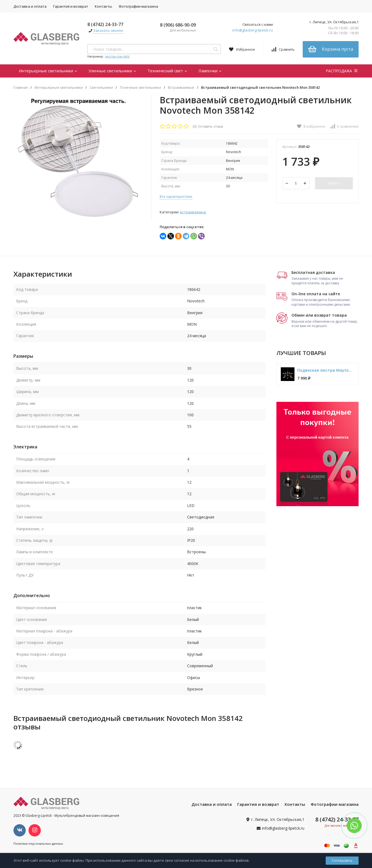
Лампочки (210, 71)
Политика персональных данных (38, 843)
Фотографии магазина (138, 6)
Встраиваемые (181, 88)
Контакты (103, 6)
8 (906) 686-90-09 (178, 25)
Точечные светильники (140, 88)
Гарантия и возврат (71, 6)
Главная (21, 88)
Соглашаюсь (342, 860)
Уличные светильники (112, 71)
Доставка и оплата (30, 6)
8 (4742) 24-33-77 (105, 24)
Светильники (101, 88)
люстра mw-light (117, 56)
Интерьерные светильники (48, 71)
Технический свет (167, 71)
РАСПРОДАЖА (342, 71)
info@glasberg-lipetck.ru (253, 30)
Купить (334, 183)
